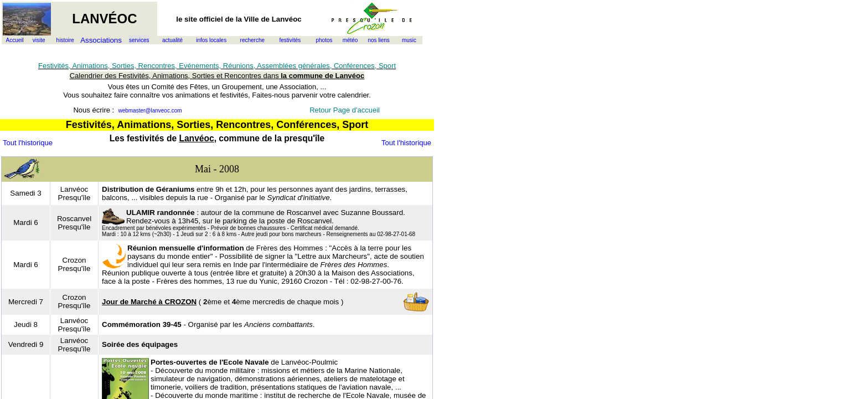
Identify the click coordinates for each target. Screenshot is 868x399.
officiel (211, 19)
